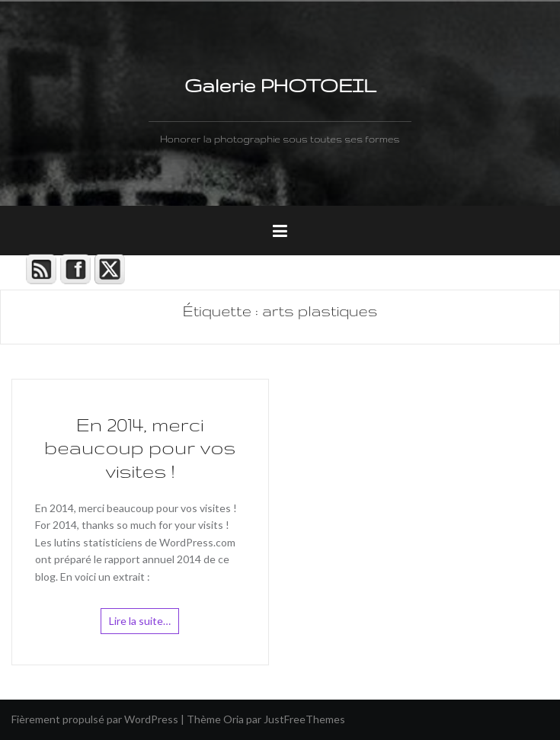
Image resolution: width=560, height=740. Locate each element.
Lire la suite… (140, 621)
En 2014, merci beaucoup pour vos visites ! (140, 448)
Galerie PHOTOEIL (280, 85)
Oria (234, 719)
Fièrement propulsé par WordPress (95, 719)
